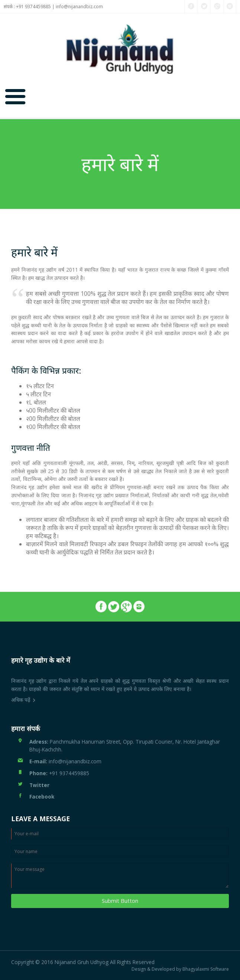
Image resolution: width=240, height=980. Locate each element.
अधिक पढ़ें (21, 700)
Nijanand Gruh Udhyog (82, 962)
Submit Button (120, 901)
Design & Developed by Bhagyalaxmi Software (180, 969)
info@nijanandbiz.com (79, 6)
